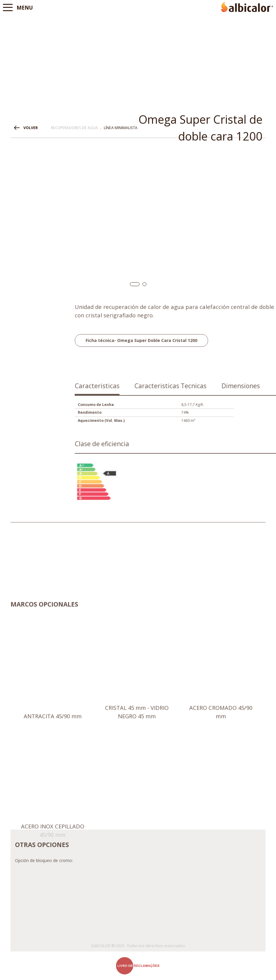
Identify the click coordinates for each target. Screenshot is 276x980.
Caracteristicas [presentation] (165, 386)
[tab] (165, 388)
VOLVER (31, 128)
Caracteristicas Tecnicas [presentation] (239, 386)
